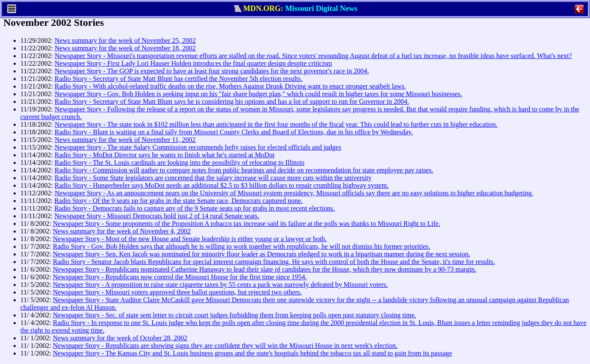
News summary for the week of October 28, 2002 (120, 338)
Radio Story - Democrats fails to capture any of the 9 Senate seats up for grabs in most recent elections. (194, 208)
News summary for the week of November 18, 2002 (125, 48)
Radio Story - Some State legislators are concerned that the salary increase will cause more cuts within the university (213, 178)
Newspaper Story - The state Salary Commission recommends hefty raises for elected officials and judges (198, 147)
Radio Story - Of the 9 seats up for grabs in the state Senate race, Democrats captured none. (178, 201)
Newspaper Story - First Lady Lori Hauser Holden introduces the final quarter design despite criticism (193, 63)
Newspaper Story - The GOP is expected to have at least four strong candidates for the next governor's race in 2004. (212, 71)
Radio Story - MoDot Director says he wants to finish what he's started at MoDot (165, 155)
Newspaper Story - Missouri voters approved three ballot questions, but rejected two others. (178, 292)
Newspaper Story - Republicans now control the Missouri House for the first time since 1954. (180, 277)
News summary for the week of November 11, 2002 (125, 140)
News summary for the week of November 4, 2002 (122, 231)
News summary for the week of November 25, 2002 (125, 40)
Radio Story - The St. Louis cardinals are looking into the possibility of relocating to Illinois (180, 163)
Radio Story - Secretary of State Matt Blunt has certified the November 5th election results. (179, 79)
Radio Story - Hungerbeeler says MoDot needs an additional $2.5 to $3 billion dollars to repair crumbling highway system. (222, 185)
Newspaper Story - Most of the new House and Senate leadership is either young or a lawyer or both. (190, 239)
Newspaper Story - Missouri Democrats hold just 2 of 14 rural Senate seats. (157, 216)
